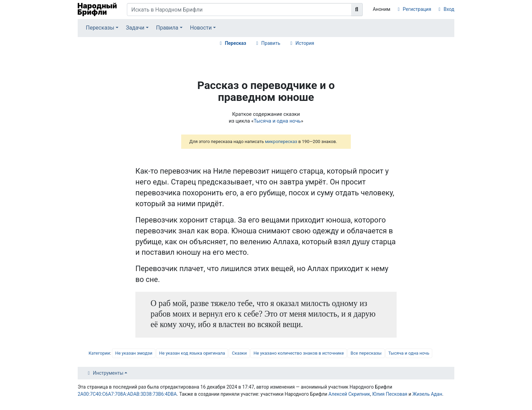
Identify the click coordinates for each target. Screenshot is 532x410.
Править (271, 43)
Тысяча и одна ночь (277, 121)
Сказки (239, 353)
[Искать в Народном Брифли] (239, 10)
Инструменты (108, 373)
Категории (99, 353)
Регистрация (417, 9)
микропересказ (281, 141)
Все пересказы (366, 353)
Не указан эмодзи (134, 353)
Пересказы (100, 28)
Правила (167, 28)
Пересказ (236, 43)
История (305, 43)
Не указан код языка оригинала (192, 353)
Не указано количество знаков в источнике (299, 353)
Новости (201, 28)
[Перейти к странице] (357, 10)
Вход (449, 9)
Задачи (135, 28)
